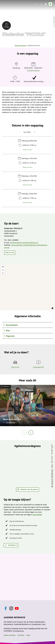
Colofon (28, 635)
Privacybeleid (21, 635)
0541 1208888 (13, 240)
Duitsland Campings (21, 46)
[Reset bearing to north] (3, 273)
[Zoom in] (3, 267)
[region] (27, 287)
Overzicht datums (33, 70)
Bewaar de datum (27, 150)
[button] (10, 253)
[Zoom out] (3, 270)
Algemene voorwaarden (10, 635)
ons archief (37, 515)
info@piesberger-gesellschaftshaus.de (24, 243)
